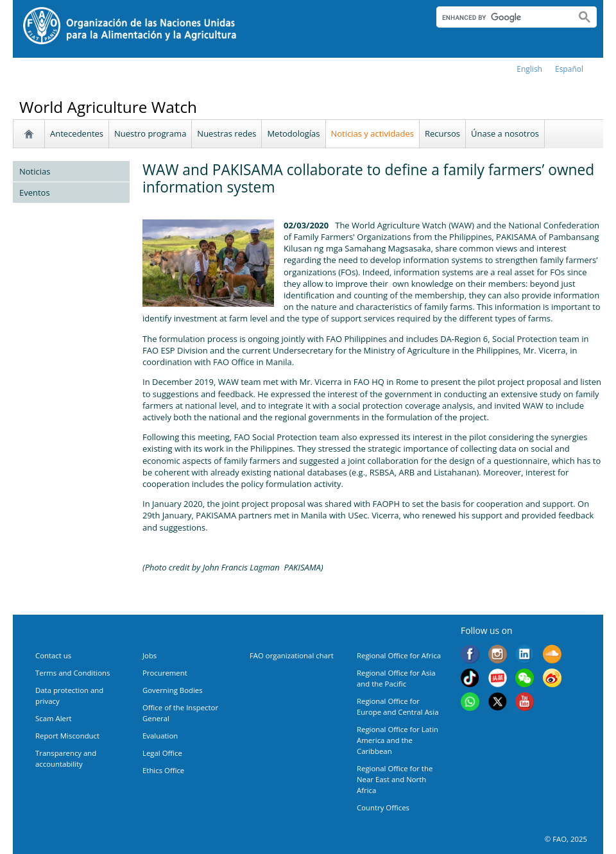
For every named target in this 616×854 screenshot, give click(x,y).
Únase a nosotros (505, 133)
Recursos (442, 133)
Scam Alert (54, 718)
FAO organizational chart (292, 655)
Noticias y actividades (373, 133)
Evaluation (160, 736)
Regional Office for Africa (399, 655)
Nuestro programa (150, 133)
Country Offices (383, 807)
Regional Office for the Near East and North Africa (395, 779)
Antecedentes (77, 133)
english (529, 69)
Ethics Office (163, 770)
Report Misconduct (67, 736)
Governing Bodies (173, 690)
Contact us (53, 655)
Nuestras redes (227, 133)
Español (569, 69)
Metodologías (293, 133)
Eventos (35, 192)
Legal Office (162, 753)
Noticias (35, 171)
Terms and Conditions (73, 673)
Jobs (150, 655)
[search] (501, 17)
